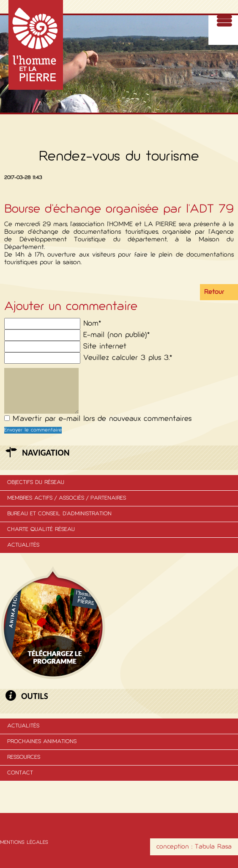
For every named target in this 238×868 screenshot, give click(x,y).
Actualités (23, 545)
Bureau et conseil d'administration (59, 514)
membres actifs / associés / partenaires (67, 498)
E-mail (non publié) (116, 335)
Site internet (105, 347)
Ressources (24, 757)
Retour (214, 292)
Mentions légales (24, 843)
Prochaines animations (42, 742)
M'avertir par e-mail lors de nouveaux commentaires (102, 419)
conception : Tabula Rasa (194, 847)
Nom (92, 324)
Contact (20, 773)
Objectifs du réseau (36, 482)
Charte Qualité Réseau (41, 529)
